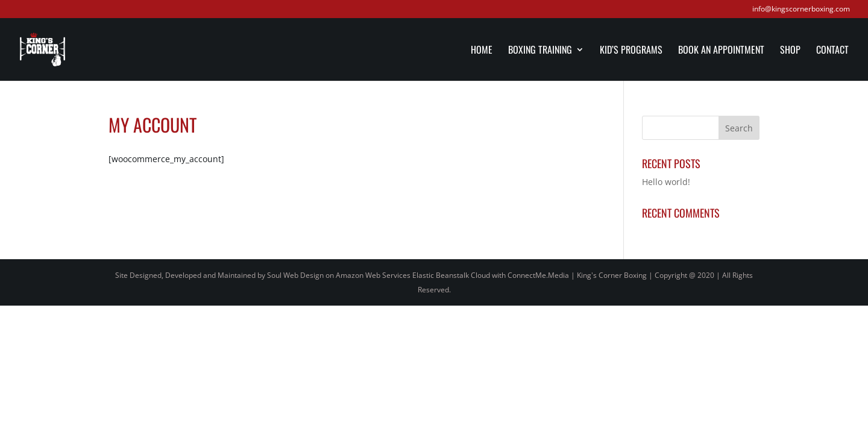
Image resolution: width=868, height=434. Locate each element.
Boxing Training (540, 51)
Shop (790, 51)
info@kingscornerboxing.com (801, 10)
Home (482, 51)
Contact (832, 51)
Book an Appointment (721, 51)
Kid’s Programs (631, 51)
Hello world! (666, 182)
